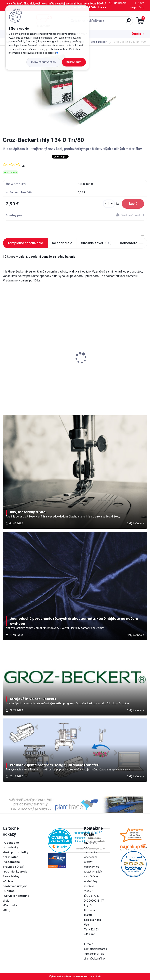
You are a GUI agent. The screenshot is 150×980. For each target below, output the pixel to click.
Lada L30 (12, 354)
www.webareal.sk (88, 976)
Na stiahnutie (62, 243)
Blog (7, 910)
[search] (120, 22)
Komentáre (132, 243)
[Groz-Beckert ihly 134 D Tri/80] (75, 91)
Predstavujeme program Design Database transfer (54, 765)
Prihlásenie (120, 3)
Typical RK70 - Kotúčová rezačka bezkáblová (111, 352)
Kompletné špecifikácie (25, 243)
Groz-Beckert (99, 42)
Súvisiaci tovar (96, 243)
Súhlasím (74, 62)
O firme (9, 891)
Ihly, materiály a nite (28, 512)
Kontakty (11, 905)
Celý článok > (135, 523)
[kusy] (109, 204)
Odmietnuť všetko (43, 62)
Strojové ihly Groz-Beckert (33, 699)
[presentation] (5, 352)
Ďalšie (136, 34)
